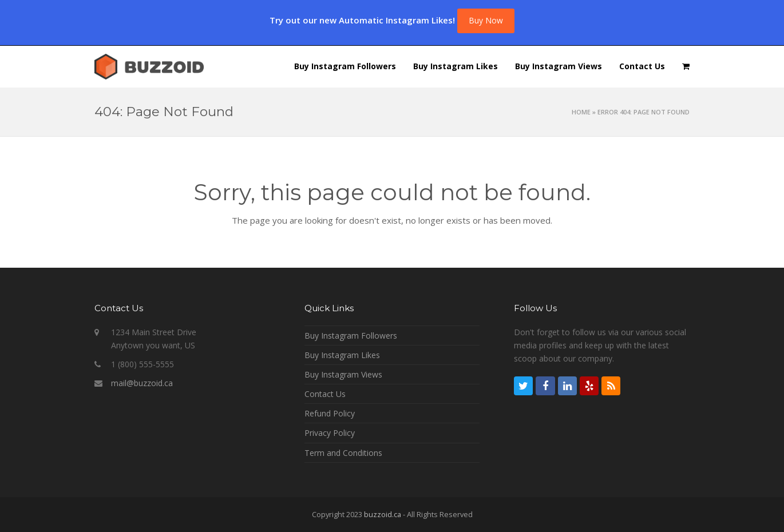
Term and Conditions (343, 453)
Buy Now (486, 20)
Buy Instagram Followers (351, 336)
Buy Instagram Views (343, 374)
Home (581, 112)
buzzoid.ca (383, 514)
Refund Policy (330, 413)
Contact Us (325, 394)
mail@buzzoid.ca (142, 383)
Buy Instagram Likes (342, 355)
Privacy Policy (330, 433)
